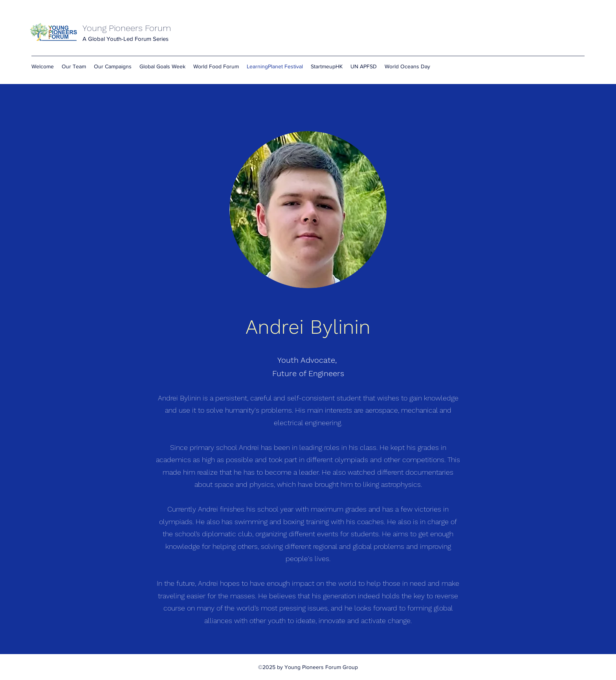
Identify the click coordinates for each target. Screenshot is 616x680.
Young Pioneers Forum (127, 28)
